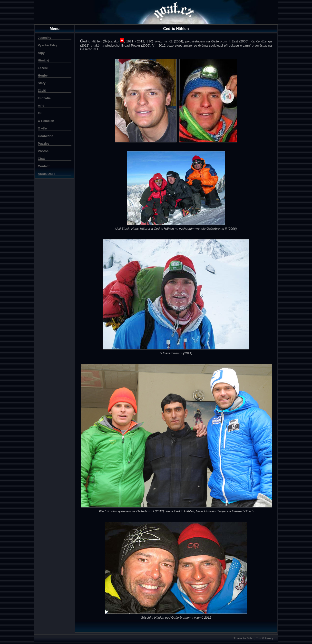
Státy (42, 83)
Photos (43, 151)
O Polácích (46, 121)
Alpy (41, 53)
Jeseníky (44, 38)
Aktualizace (47, 174)
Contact (44, 166)
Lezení (43, 68)
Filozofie (44, 98)
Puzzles (44, 144)
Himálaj (43, 60)
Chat (41, 159)
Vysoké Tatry (48, 45)
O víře (42, 128)
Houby (43, 75)
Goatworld (46, 136)
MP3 (41, 106)
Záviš (42, 91)
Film (41, 113)
